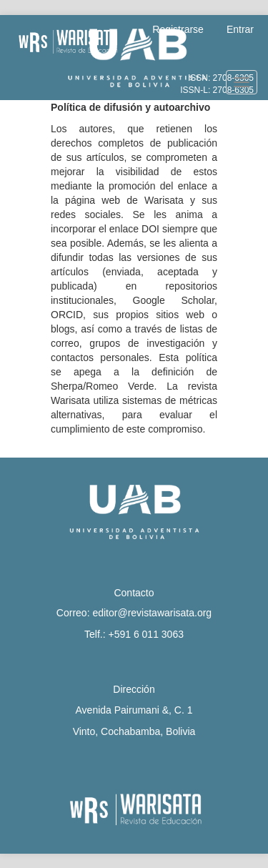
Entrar (240, 29)
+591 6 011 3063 (146, 634)
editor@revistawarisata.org (152, 613)
